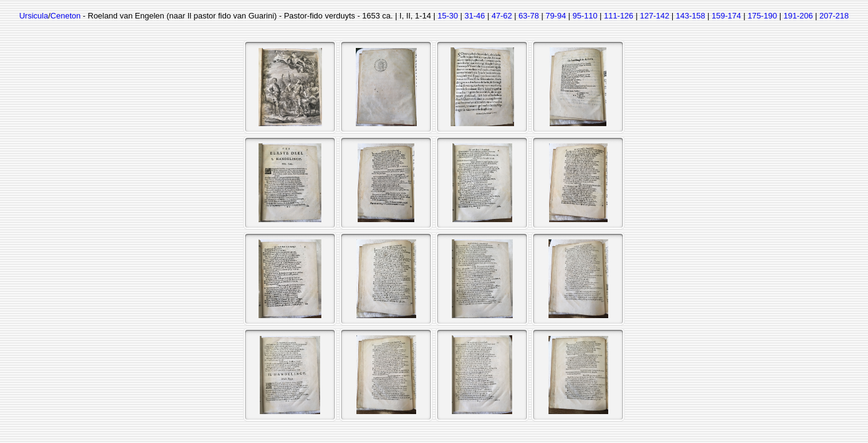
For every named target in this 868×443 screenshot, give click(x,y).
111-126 (619, 16)
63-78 (528, 16)
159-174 (726, 16)
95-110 (585, 16)
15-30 (448, 16)
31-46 (475, 16)
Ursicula (34, 16)
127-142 (654, 16)
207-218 (834, 16)
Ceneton (66, 16)
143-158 (691, 16)
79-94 (556, 16)
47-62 (501, 16)
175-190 (762, 16)
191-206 (798, 16)
